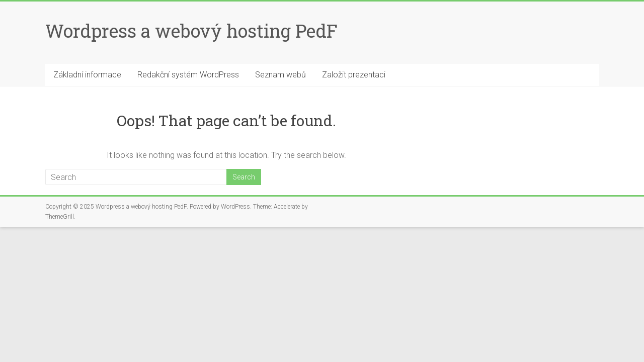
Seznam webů (280, 75)
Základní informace (87, 75)
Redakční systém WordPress (188, 75)
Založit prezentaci (354, 75)
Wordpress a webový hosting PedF (191, 31)
